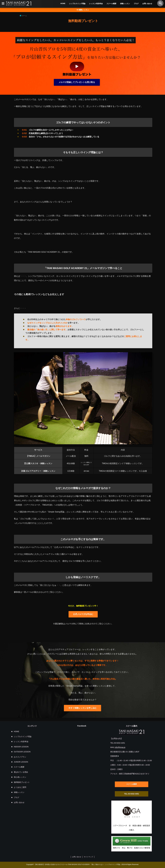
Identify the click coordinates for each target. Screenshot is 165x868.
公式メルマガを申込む (83, 614)
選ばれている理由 (21, 772)
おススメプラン (20, 757)
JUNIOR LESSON (21, 762)
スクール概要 (111, 4)
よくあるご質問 (20, 787)
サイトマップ (88, 857)
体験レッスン (125, 4)
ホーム (23, 16)
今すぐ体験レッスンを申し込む (82, 708)
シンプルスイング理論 (77, 4)
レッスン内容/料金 (96, 4)
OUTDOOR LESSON (22, 752)
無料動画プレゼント (22, 782)
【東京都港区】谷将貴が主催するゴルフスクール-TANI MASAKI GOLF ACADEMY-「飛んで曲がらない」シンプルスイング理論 (77, 864)
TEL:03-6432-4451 (132, 794)
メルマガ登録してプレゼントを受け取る (77, 82)
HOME (63, 3)
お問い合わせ (147, 4)
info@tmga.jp (120, 747)
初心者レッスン (20, 777)
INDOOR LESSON (21, 747)
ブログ (136, 4)
